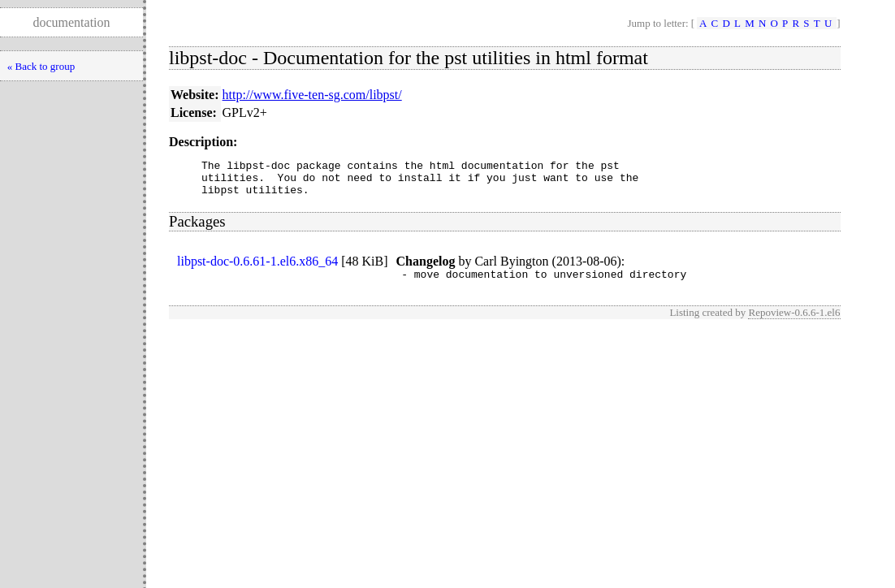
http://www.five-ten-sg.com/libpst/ (312, 95)
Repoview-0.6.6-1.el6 (794, 322)
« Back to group (41, 66)
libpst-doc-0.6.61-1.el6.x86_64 (257, 268)
